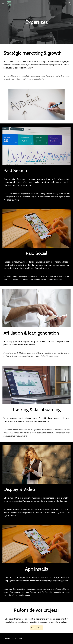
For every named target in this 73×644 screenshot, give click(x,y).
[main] (36, 22)
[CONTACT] (37, 628)
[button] (3, 4)
